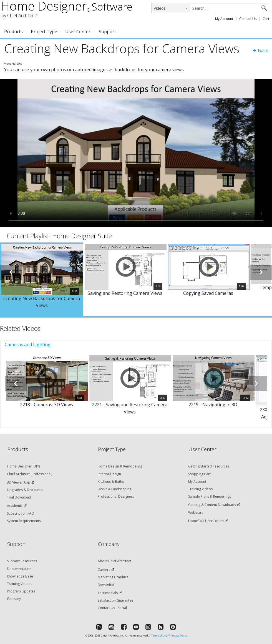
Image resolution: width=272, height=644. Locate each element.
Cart (266, 19)
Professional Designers (116, 496)
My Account (224, 19)
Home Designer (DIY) (23, 466)
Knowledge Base (20, 576)
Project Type (44, 32)
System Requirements (24, 521)
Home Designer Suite (82, 236)
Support (107, 32)
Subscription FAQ (21, 513)
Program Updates (21, 591)
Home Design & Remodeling (120, 466)
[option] (42, 279)
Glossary (14, 599)
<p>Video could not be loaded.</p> (136, 153)
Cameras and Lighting (28, 344)
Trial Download (19, 497)
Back (260, 50)
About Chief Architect (114, 561)
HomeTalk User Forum (206, 521)
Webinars (196, 513)
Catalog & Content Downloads (212, 505)
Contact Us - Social (112, 608)
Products (13, 32)
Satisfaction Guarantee (115, 600)
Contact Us (248, 19)
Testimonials (108, 593)
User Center (78, 32)
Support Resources (22, 561)
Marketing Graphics (113, 577)
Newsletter (106, 585)
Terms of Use (159, 636)
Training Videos (200, 489)
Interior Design (109, 474)
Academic (15, 506)
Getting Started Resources (209, 466)
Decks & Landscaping (114, 489)
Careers (104, 570)
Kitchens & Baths (111, 481)
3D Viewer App (19, 482)
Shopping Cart (199, 474)
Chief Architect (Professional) (30, 474)
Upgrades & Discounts (25, 490)
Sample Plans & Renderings (210, 496)
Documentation (19, 569)
